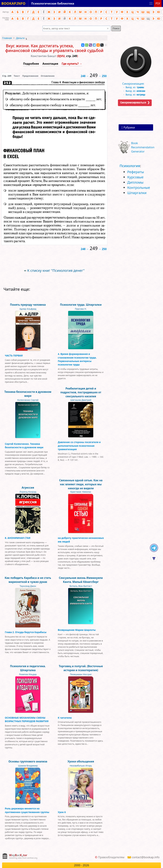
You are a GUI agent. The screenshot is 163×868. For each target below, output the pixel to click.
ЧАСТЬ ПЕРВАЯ (14, 355)
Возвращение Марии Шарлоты (77, 630)
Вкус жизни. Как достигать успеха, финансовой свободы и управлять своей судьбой (54, 48)
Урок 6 (62, 812)
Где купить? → (72, 64)
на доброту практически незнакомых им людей (81, 540)
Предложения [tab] (30, 76)
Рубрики (129, 127)
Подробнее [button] (31, 64)
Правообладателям (111, 857)
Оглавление (48, 76)
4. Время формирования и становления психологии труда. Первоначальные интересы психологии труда (77, 359)
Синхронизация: (135, 83)
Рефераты (136, 172)
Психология (130, 166)
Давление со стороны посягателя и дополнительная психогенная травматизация (79, 446)
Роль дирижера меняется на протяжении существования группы (27, 810)
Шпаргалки (137, 193)
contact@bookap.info (146, 857)
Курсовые (135, 177)
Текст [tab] (17, 76)
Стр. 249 (7, 76)
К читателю (65, 718)
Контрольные (139, 188)
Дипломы (135, 182)
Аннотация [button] (50, 64)
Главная (7, 38)
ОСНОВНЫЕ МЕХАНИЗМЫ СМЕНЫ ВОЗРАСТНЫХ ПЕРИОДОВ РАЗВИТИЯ (27, 719)
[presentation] (7, 76)
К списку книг (56, 270)
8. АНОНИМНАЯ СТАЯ (18, 538)
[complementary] (20, 856)
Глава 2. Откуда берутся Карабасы (26, 632)
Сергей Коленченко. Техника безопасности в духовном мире (24, 446)
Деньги (20, 38)
